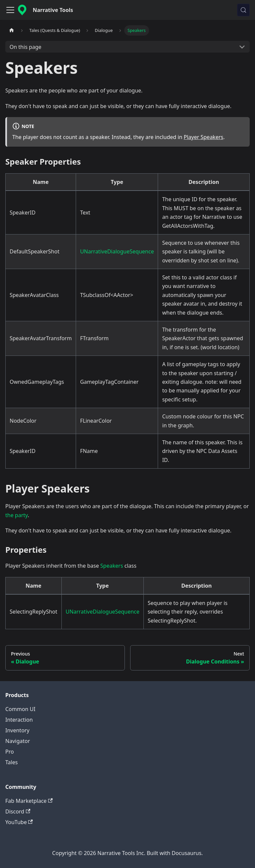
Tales (11, 762)
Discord (18, 811)
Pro (10, 752)
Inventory (17, 730)
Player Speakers (203, 137)
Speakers (112, 566)
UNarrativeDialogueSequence (117, 251)
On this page (26, 47)
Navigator (18, 741)
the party (17, 515)
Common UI (20, 709)
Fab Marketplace (29, 801)
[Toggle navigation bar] (10, 10)
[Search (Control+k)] (243, 10)
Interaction (19, 720)
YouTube (19, 822)
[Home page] (12, 30)
